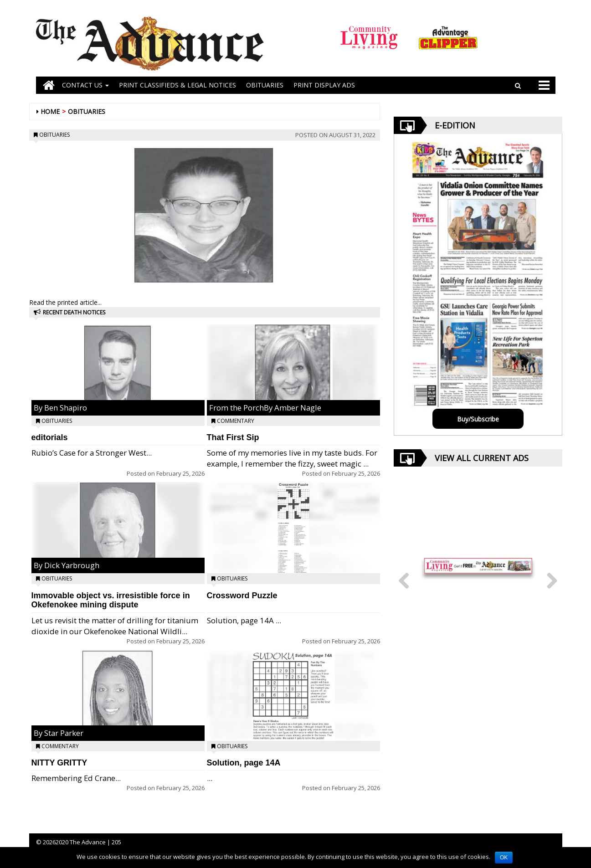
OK (504, 858)
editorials (50, 437)
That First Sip (233, 437)
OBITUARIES (265, 85)
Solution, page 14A (244, 763)
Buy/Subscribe (478, 419)
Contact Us (85, 85)
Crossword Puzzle (242, 596)
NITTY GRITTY (59, 763)
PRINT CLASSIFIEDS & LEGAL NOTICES (177, 85)
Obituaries (87, 111)
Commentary (60, 746)
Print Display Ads (324, 85)
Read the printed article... (65, 302)
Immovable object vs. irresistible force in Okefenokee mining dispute (111, 600)
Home (50, 111)
